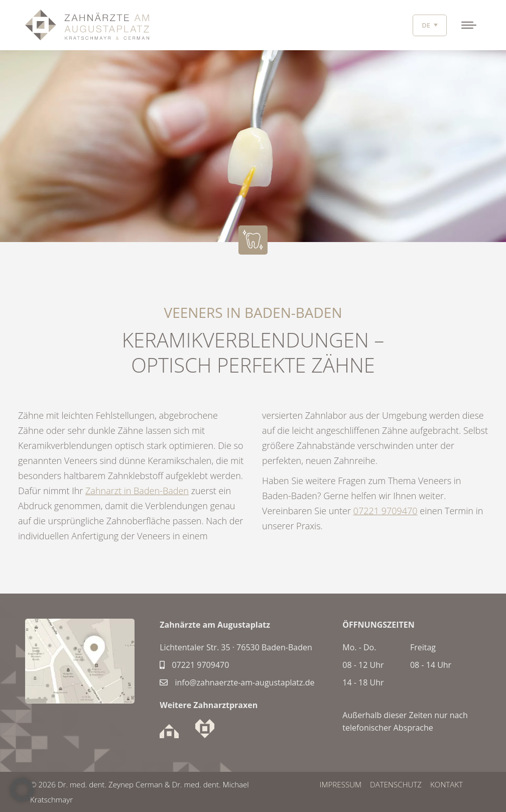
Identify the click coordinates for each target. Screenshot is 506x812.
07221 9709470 (386, 511)
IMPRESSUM (340, 784)
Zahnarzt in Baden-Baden (137, 491)
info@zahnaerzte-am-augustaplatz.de (237, 682)
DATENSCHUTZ (396, 784)
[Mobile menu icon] (469, 25)
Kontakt (447, 784)
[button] (22, 790)
